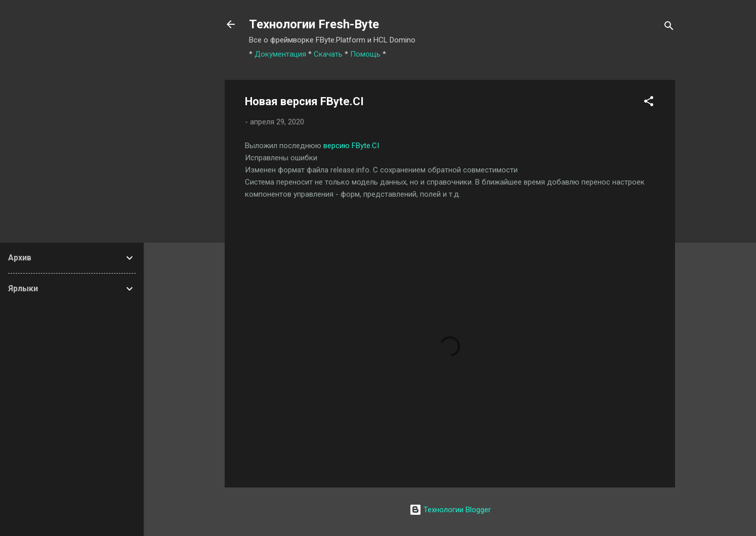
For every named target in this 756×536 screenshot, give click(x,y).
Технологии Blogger (450, 510)
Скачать (328, 54)
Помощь (365, 54)
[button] (649, 103)
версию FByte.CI (351, 146)
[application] (753, 533)
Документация (280, 54)
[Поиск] (669, 28)
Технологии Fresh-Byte (314, 24)
